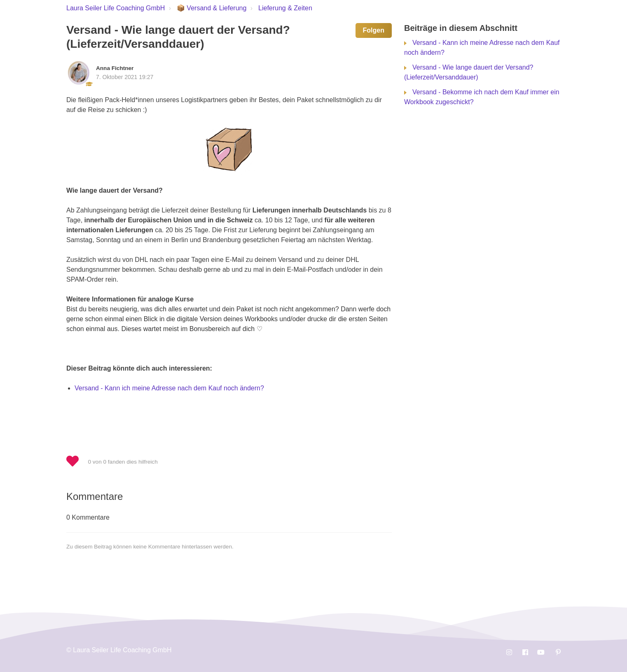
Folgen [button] (374, 30)
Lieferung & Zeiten (285, 8)
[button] (76, 462)
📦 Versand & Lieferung (212, 8)
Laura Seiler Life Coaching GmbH (116, 8)
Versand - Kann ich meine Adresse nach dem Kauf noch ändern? (169, 388)
